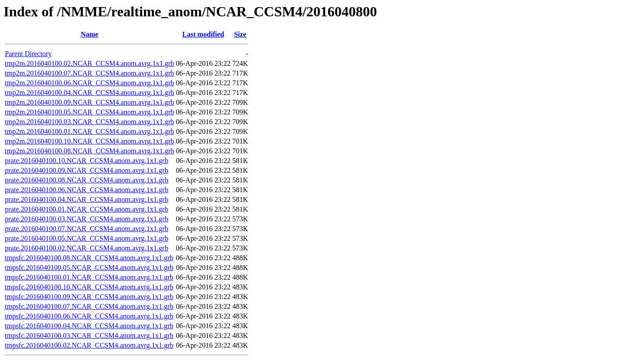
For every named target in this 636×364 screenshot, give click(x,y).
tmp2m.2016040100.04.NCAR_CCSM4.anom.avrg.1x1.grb (89, 93)
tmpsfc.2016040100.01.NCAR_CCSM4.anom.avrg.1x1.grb (89, 277)
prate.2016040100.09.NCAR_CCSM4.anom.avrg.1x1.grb (87, 170)
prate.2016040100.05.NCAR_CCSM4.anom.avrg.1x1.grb (87, 238)
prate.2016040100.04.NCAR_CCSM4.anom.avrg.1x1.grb (87, 199)
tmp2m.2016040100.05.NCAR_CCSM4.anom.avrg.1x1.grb (89, 112)
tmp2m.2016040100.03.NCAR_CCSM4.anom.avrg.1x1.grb (89, 122)
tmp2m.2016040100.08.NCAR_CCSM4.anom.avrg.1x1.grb (89, 151)
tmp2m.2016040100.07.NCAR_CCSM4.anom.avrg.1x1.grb (89, 73)
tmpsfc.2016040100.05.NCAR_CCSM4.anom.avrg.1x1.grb (89, 267)
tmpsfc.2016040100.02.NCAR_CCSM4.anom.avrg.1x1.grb (89, 345)
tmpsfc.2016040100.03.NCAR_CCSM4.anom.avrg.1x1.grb (89, 336)
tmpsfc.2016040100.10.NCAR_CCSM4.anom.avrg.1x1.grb (89, 287)
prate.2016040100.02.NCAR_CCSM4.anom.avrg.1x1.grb (87, 248)
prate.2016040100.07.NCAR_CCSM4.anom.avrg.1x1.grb (87, 229)
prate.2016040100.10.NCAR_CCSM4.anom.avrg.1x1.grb (87, 161)
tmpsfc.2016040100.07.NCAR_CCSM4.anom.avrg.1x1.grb (89, 306)
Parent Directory (28, 54)
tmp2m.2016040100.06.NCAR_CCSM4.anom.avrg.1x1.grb (89, 83)
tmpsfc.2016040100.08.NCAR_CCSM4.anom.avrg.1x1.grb (89, 258)
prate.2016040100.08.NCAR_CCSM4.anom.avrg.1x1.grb (87, 180)
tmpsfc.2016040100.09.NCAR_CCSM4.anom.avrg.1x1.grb (89, 297)
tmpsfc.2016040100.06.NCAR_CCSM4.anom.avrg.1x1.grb (89, 316)
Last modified (203, 34)
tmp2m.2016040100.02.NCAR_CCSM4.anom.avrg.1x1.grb (89, 63)
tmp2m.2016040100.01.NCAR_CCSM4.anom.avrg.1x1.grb (89, 131)
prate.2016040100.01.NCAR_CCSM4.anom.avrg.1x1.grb (87, 209)
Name (90, 34)
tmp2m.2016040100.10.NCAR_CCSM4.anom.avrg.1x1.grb (89, 141)
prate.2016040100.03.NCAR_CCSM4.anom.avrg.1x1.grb (87, 219)
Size (240, 34)
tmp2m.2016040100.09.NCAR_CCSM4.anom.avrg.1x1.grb (89, 102)
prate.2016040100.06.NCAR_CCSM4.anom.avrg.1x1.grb (87, 190)
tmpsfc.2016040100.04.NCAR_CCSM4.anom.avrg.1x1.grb (89, 326)
